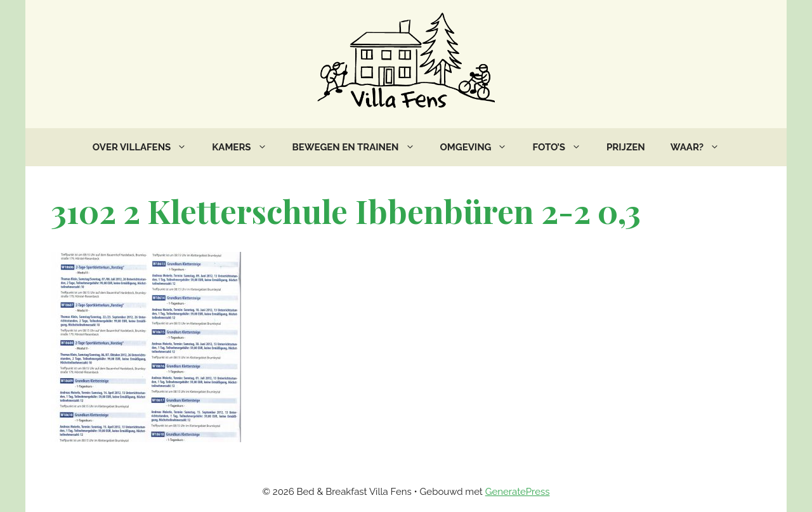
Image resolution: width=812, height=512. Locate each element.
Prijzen (626, 147)
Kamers (246, 147)
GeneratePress (518, 492)
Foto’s (563, 147)
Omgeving (480, 147)
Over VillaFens (146, 147)
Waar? (701, 147)
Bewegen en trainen (360, 147)
